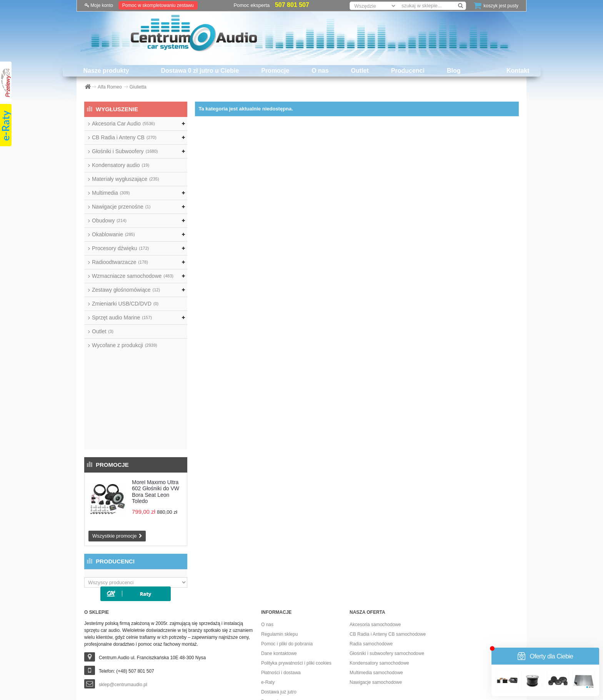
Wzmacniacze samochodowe (133, 276)
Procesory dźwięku (120, 248)
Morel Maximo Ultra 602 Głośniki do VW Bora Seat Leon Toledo (156, 394)
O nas (320, 71)
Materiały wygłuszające (126, 179)
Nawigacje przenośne (121, 207)
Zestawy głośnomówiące (126, 290)
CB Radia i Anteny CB (124, 137)
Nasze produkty (106, 71)
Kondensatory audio (121, 165)
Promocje (275, 71)
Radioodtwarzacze (120, 262)
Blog (454, 71)
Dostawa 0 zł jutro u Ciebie (200, 71)
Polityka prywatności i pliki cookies (296, 578)
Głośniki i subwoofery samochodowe (387, 569)
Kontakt (518, 71)
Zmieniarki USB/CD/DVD (125, 304)
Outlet (360, 71)
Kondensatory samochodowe (379, 578)
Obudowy (109, 221)
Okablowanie (113, 234)
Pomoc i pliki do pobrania (287, 559)
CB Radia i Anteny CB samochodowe (388, 550)
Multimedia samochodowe (376, 588)
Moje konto (99, 5)
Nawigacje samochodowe (376, 598)
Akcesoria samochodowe (375, 540)
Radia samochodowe (371, 559)
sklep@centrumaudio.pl (123, 600)
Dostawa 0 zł (274, 626)
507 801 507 (292, 5)
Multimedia (111, 193)
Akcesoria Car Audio (123, 124)
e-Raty (268, 598)
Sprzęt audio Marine (122, 317)
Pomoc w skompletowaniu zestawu (158, 5)
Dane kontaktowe (279, 569)
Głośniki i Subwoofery (125, 151)
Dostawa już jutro (279, 607)
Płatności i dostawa (281, 588)
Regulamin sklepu (279, 550)
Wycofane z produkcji (125, 345)
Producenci (408, 71)
